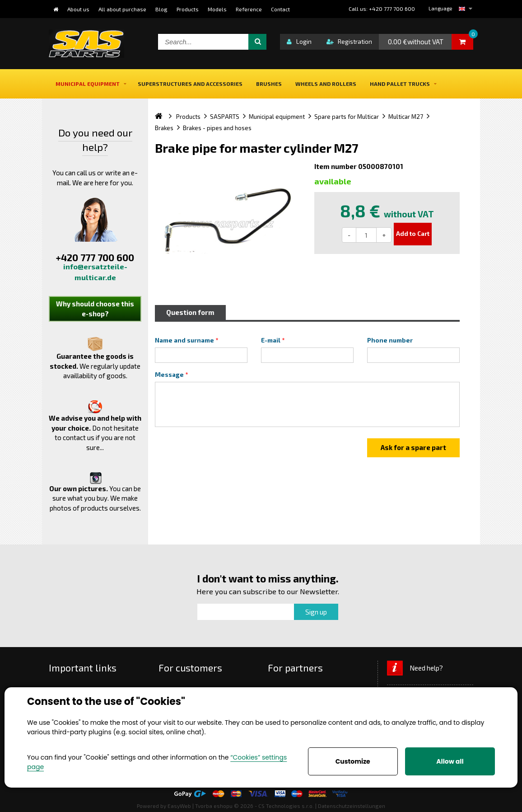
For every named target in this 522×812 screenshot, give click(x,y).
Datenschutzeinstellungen (352, 806)
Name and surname (184, 340)
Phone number (390, 340)
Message (169, 375)
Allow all (450, 761)
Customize (353, 761)
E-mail (271, 340)
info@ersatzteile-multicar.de (95, 272)
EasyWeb (179, 806)
